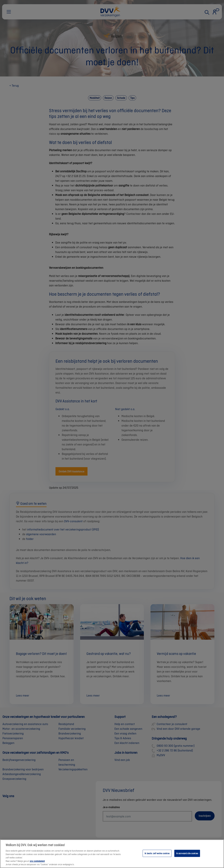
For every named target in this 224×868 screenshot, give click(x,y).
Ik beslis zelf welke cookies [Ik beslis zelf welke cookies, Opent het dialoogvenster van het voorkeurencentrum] (157, 857)
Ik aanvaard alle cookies (187, 857)
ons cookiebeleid (37, 864)
